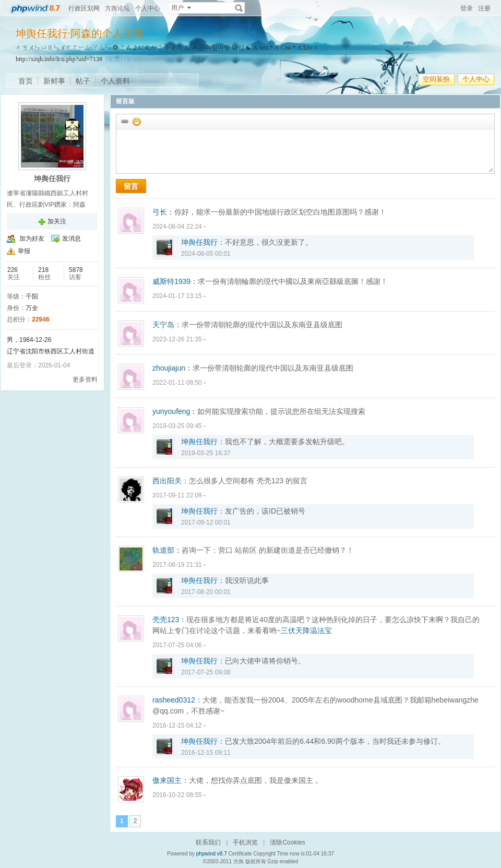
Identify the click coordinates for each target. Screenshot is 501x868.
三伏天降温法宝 (306, 631)
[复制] (132, 59)
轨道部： (167, 550)
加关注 (57, 221)
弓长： (163, 212)
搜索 (239, 8)
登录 (467, 8)
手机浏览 (245, 842)
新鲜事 (54, 81)
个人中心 (148, 8)
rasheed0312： (177, 700)
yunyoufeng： (175, 411)
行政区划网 (84, 8)
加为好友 (32, 239)
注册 (484, 8)
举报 (24, 251)
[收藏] (114, 59)
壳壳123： (169, 620)
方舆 (238, 861)
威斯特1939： (175, 281)
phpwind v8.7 (212, 854)
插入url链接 (124, 121)
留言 (131, 186)
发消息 (71, 239)
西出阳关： (171, 481)
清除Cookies (287, 842)
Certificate (240, 854)
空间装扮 (436, 79)
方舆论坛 (117, 8)
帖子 (83, 81)
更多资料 (85, 379)
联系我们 (208, 842)
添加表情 (136, 121)
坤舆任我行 (199, 242)
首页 (26, 81)
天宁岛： (167, 325)
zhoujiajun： (172, 368)
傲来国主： (171, 780)
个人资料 (115, 81)
